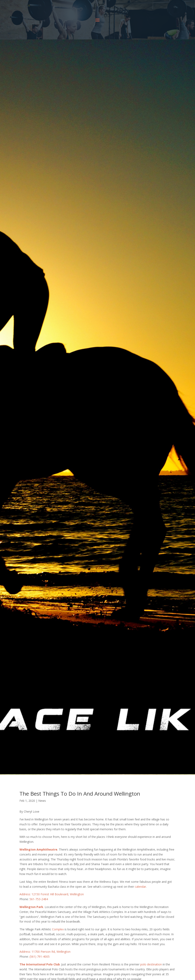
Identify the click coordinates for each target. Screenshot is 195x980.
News (42, 801)
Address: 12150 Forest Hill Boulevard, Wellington (52, 894)
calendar (140, 887)
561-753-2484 (39, 899)
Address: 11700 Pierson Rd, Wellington (45, 952)
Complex (58, 929)
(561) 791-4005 (40, 957)
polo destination (151, 964)
